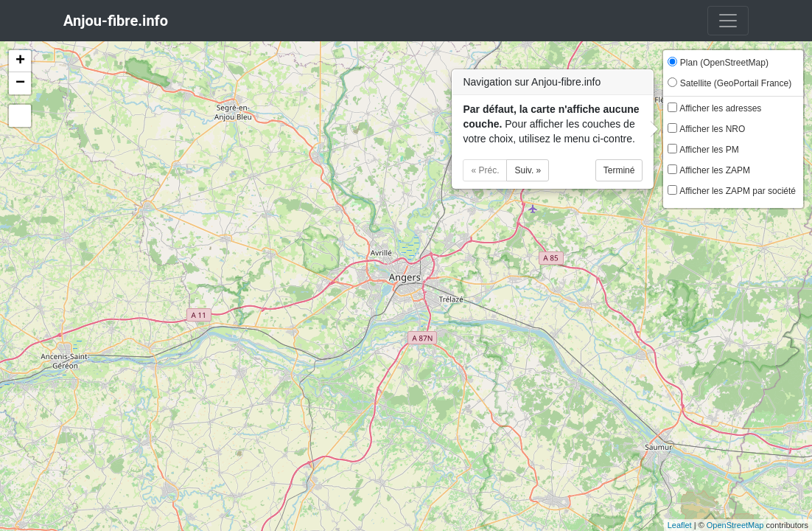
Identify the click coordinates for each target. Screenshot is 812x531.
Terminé (619, 170)
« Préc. (485, 170)
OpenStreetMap (735, 525)
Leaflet (680, 525)
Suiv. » (528, 170)
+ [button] (20, 61)
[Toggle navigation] (728, 21)
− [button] (20, 83)
